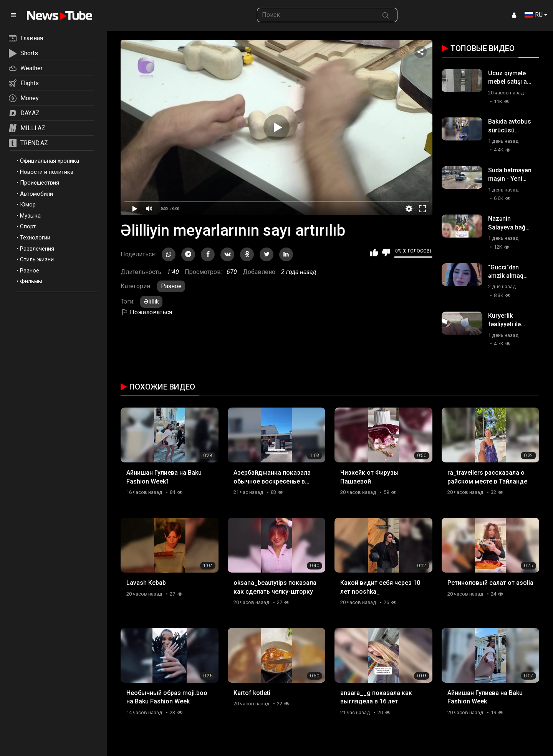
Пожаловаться (146, 312)
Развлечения (37, 249)
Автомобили (36, 194)
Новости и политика (47, 172)
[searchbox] (316, 15)
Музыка (30, 216)
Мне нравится (374, 253)
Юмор (28, 205)
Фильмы (31, 281)
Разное (30, 271)
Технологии (35, 238)
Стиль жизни (37, 259)
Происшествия (40, 183)
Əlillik (151, 301)
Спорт (28, 226)
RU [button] (534, 15)
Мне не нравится (386, 253)
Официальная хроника (50, 161)
